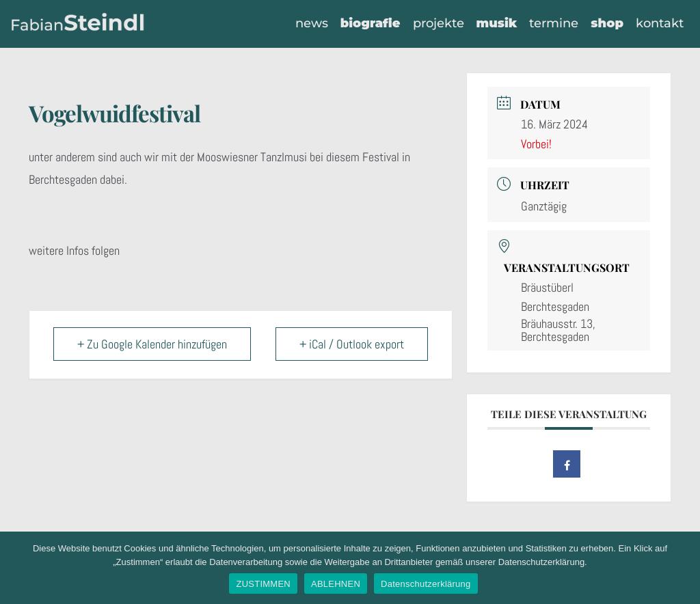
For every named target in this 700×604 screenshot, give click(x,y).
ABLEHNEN (336, 584)
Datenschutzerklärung (426, 584)
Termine (554, 23)
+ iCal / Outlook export (352, 344)
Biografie (370, 23)
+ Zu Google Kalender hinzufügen (152, 344)
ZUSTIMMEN (263, 584)
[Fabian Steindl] (79, 24)
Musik (496, 23)
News (311, 23)
